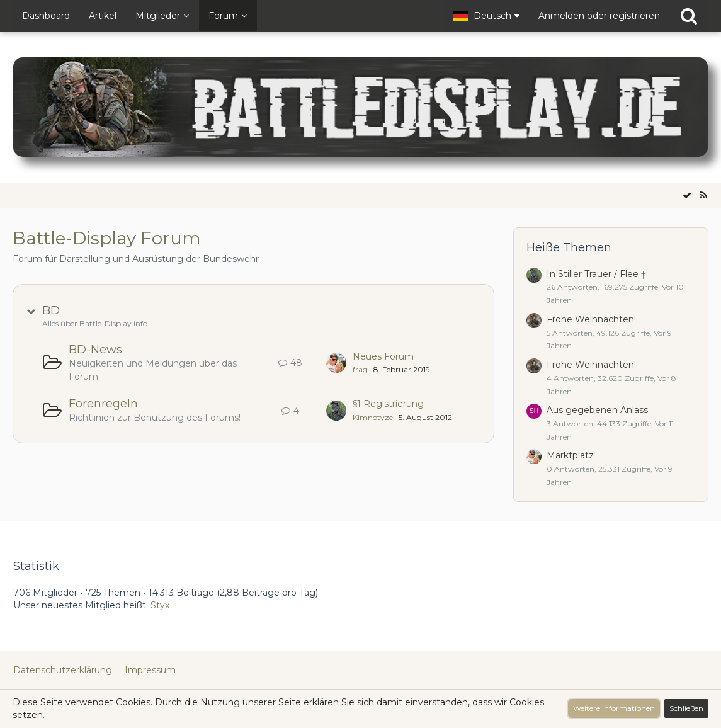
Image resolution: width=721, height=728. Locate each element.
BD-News (95, 350)
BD (51, 310)
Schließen (686, 708)
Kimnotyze (373, 417)
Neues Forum (383, 356)
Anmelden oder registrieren (599, 16)
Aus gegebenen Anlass (597, 410)
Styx (160, 605)
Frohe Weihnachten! (591, 319)
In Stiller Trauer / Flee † (596, 274)
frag (360, 369)
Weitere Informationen (614, 708)
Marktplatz (570, 455)
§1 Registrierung (388, 404)
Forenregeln (103, 404)
